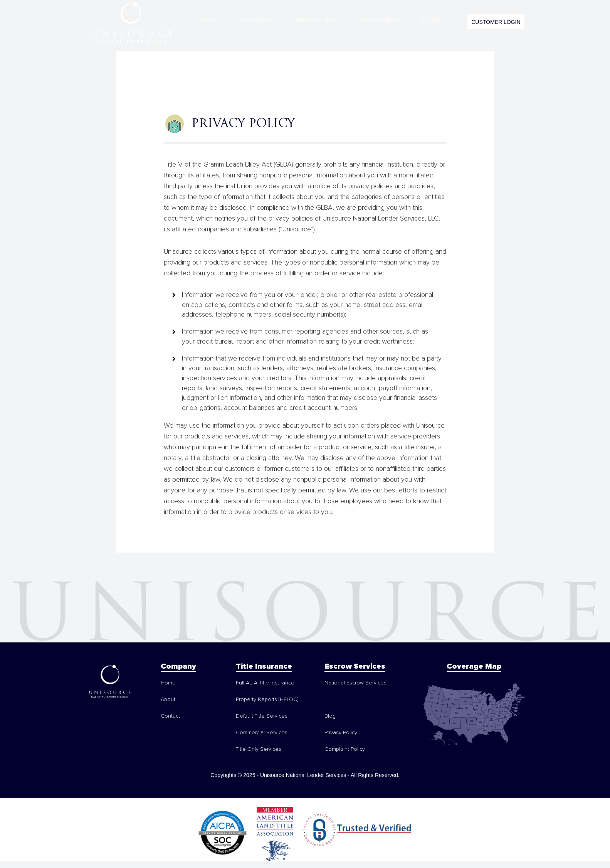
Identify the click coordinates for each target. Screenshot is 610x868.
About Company (379, 20)
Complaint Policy (345, 749)
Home (208, 20)
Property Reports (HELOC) (267, 699)
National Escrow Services (355, 683)
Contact (431, 20)
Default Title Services (262, 716)
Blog (330, 716)
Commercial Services (262, 733)
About (168, 699)
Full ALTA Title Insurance (265, 683)
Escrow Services (317, 20)
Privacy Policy (341, 733)
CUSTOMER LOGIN (496, 22)
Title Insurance (256, 20)
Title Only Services (259, 749)
